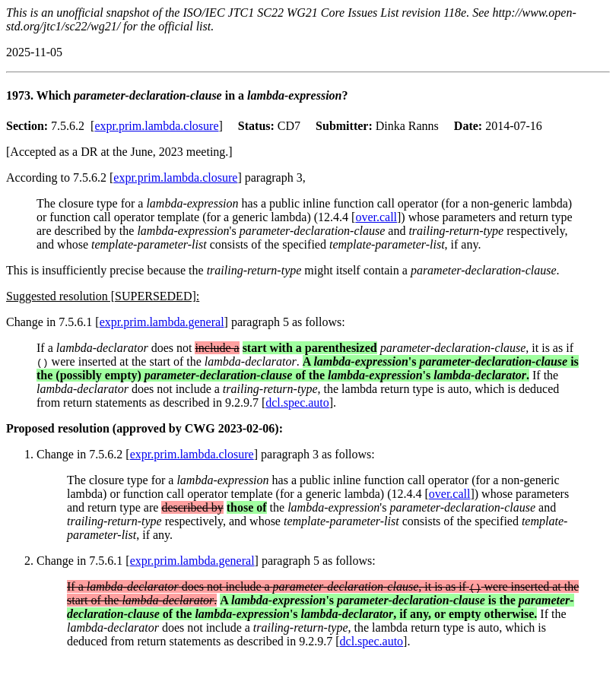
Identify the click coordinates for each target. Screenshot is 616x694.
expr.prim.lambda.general (162, 322)
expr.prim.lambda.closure (156, 126)
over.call (376, 217)
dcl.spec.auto (297, 402)
